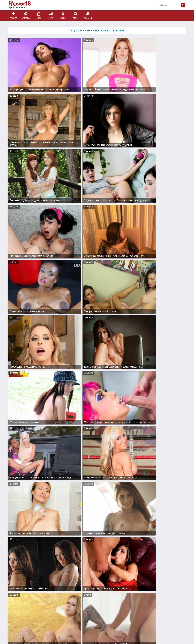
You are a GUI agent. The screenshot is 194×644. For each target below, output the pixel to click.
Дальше (180, 601)
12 (128, 601)
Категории (26, 15)
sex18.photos (40, 628)
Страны (75, 15)
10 (117, 601)
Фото (51, 15)
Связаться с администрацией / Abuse (26, 626)
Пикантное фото (23, 5)
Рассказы (88, 15)
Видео (38, 15)
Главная (13, 15)
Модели (63, 15)
